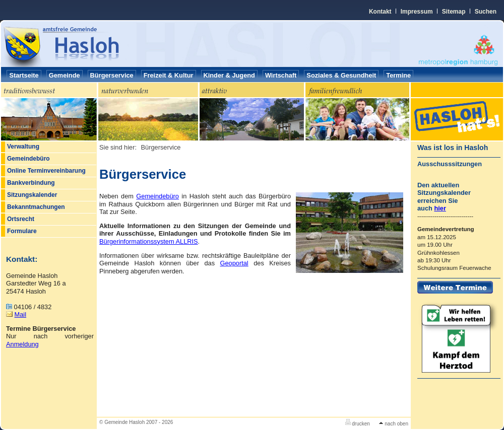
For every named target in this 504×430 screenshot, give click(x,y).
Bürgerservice (112, 75)
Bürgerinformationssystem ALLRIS (149, 241)
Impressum (417, 12)
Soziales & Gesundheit (341, 75)
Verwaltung (23, 147)
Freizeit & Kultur (169, 75)
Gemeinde (65, 75)
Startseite (24, 75)
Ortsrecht (21, 219)
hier (440, 208)
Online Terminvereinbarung (46, 171)
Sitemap (454, 12)
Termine (398, 75)
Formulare (22, 231)
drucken (358, 424)
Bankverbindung (31, 183)
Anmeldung (22, 344)
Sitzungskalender (32, 195)
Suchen (486, 12)
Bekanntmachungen (36, 207)
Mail (20, 314)
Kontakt (380, 12)
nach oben (394, 424)
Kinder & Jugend (229, 75)
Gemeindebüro (28, 159)
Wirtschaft (281, 75)
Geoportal (234, 263)
